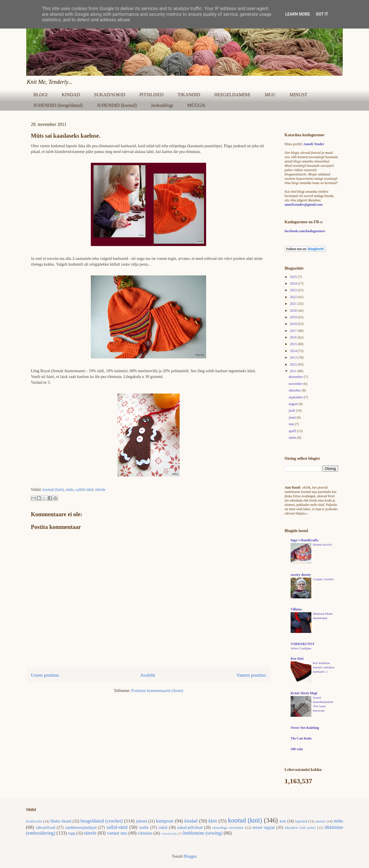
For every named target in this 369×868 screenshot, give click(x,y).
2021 (294, 304)
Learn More (298, 14)
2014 (294, 351)
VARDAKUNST (303, 644)
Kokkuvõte (34, 821)
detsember (296, 377)
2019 (294, 317)
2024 (294, 283)
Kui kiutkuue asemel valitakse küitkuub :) (324, 667)
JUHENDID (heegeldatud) (58, 105)
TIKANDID (189, 95)
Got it (322, 14)
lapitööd (301, 821)
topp (72, 833)
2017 (294, 331)
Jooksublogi (162, 105)
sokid (163, 828)
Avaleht (148, 675)
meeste (320, 821)
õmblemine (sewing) (202, 833)
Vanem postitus (251, 675)
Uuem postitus (45, 675)
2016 (294, 337)
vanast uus (117, 833)
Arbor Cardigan (301, 648)
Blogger (190, 856)
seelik (144, 828)
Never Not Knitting (305, 728)
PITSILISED (151, 95)
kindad (191, 821)
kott (283, 821)
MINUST (299, 95)
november (296, 384)
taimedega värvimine (228, 828)
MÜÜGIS (196, 105)
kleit (213, 821)
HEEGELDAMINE (232, 95)
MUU (270, 95)
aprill (293, 431)
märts (293, 438)
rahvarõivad (45, 828)
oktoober (295, 390)
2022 (294, 297)
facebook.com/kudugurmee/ (305, 231)
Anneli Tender (314, 144)
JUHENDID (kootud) (117, 105)
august (293, 404)
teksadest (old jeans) (300, 828)
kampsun (165, 821)
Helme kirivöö (322, 544)
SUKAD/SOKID (110, 95)
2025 (294, 277)
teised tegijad (263, 828)
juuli (292, 411)
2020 (294, 311)
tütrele (100, 490)
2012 (294, 364)
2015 (294, 344)
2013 (294, 358)
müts (70, 490)
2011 (294, 371)
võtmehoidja (169, 833)
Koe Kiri (297, 659)
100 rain (297, 749)
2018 (294, 324)
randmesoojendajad (81, 828)
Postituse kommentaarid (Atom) (157, 691)
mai (292, 424)
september (296, 397)
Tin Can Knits (301, 738)
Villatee (296, 609)
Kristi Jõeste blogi (304, 693)
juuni (293, 417)
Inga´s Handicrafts (304, 540)
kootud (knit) (53, 490)
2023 (294, 290)
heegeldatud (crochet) (102, 821)
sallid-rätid (85, 490)
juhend (141, 821)
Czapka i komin (323, 579)
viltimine (145, 833)
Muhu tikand (61, 821)
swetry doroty (301, 575)
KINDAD (71, 95)
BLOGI (41, 95)
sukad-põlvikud (190, 828)
